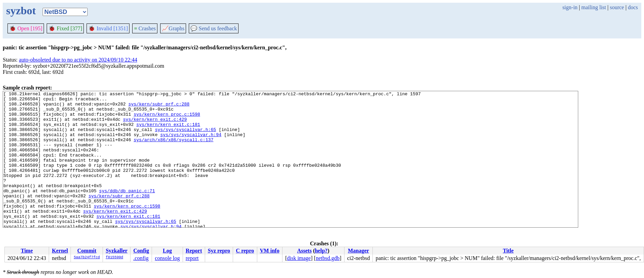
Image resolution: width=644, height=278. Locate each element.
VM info (270, 251)
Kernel (60, 251)
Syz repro (219, 251)
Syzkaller (117, 251)
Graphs (173, 28)
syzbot (21, 11)
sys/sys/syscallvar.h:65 (186, 137)
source (617, 7)
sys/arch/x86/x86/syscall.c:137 (173, 150)
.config (141, 258)
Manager (358, 251)
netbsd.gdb (328, 258)
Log (167, 251)
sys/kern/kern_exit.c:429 (155, 125)
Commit (87, 251)
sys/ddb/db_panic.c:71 (127, 211)
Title (508, 251)
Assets (304, 251)
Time (27, 251)
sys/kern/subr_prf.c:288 (159, 107)
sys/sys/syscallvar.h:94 (191, 144)
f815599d (114, 258)
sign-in (570, 7)
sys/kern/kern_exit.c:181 (168, 131)
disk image (299, 258)
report (192, 258)
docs (633, 7)
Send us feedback (214, 28)
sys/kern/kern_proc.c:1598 (167, 119)
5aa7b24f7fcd (87, 258)
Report (194, 251)
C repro (245, 251)
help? (321, 251)
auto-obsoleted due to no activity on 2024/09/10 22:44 (78, 60)
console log (167, 258)
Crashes (145, 28)
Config (141, 251)
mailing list (594, 7)
